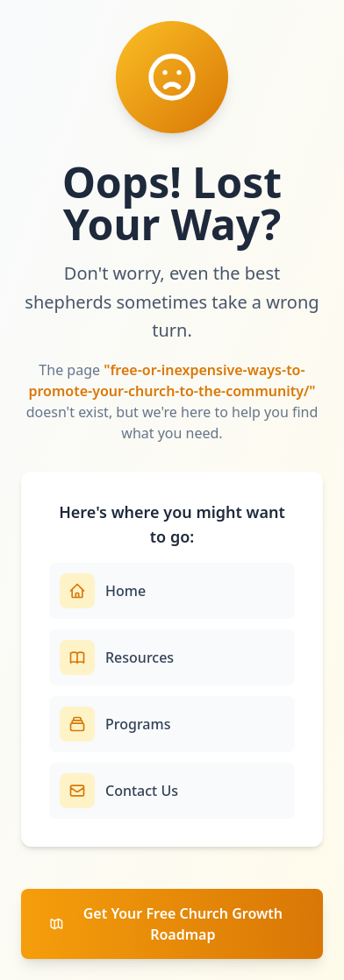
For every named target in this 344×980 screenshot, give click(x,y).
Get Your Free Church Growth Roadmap (166, 924)
